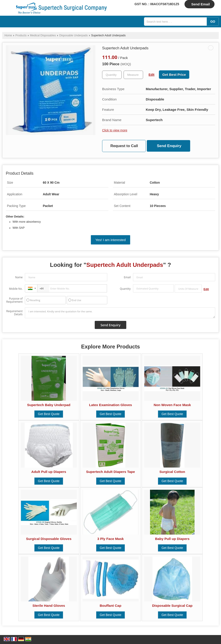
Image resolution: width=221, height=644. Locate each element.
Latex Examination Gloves (111, 405)
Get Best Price (174, 75)
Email (127, 277)
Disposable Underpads (73, 35)
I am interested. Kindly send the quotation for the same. (120, 313)
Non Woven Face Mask (172, 405)
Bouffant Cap (110, 606)
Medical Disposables (43, 35)
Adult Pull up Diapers (49, 472)
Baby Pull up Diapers (172, 539)
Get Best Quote (49, 414)
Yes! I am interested (110, 240)
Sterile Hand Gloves (49, 606)
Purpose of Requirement (14, 300)
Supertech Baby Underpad (49, 405)
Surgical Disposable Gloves (49, 539)
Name (19, 277)
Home (8, 35)
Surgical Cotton (172, 472)
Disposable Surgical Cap (172, 606)
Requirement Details (14, 313)
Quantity (125, 289)
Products (21, 35)
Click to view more (115, 130)
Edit (152, 75)
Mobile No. (16, 289)
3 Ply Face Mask (110, 539)
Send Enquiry (169, 146)
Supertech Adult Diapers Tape (110, 472)
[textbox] (133, 75)
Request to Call (124, 146)
